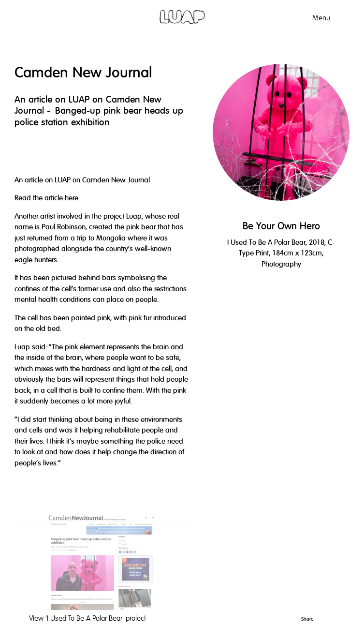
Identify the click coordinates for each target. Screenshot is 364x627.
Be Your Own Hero (281, 226)
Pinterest (320, 617)
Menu (321, 18)
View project (87, 618)
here (72, 198)
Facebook (345, 617)
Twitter (333, 617)
